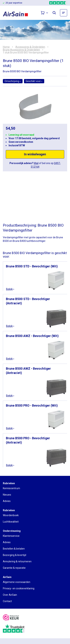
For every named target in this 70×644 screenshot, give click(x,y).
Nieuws (7, 495)
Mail (36, 163)
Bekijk (10, 289)
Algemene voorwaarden (17, 582)
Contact (7, 601)
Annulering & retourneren (17, 561)
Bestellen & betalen (14, 549)
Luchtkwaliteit (11, 522)
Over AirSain (10, 595)
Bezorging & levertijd (15, 555)
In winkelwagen (35, 154)
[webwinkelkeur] (11, 618)
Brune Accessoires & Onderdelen (21, 50)
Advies (7, 501)
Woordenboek (11, 515)
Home (6, 47)
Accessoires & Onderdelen (30, 47)
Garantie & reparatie (14, 568)
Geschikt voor (34, 81)
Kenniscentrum (11, 488)
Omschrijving (13, 81)
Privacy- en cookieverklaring (19, 588)
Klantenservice (11, 536)
